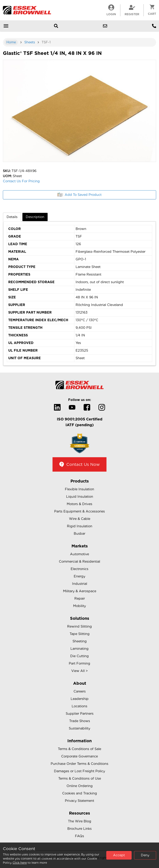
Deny (145, 855)
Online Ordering (80, 786)
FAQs (79, 836)
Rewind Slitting (79, 626)
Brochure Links (79, 829)
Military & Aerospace (80, 591)
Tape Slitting (80, 634)
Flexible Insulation (79, 489)
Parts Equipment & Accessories (79, 511)
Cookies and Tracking (80, 793)
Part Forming (79, 663)
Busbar (79, 534)
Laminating (79, 649)
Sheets (30, 42)
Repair (80, 598)
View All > (79, 671)
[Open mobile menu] (6, 26)
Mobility (79, 606)
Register (132, 10)
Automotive (79, 554)
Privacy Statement (79, 801)
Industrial (80, 584)
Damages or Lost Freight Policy (79, 771)
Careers (80, 691)
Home (11, 42)
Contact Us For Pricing (21, 181)
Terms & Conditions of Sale (79, 749)
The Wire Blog (80, 821)
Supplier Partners (80, 714)
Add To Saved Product (80, 195)
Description (35, 217)
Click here (20, 863)
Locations (79, 706)
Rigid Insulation (80, 526)
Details (12, 217)
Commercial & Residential (79, 562)
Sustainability (79, 728)
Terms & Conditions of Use (80, 779)
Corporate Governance (79, 756)
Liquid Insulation (80, 497)
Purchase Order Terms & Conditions (79, 764)
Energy (79, 576)
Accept (119, 855)
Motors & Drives (79, 504)
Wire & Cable (80, 519)
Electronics (79, 569)
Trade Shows (80, 721)
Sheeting (80, 641)
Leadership (80, 699)
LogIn (111, 10)
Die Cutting (79, 656)
